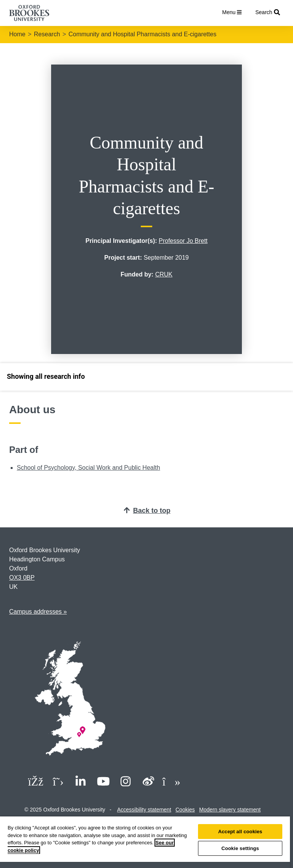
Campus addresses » (38, 612)
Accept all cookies (240, 832)
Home (17, 34)
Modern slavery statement (230, 810)
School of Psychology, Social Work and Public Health (89, 468)
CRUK (164, 274)
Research (47, 34)
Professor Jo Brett (183, 241)
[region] (145, 842)
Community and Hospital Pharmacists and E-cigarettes (142, 34)
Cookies (185, 810)
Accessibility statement (144, 810)
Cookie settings (240, 848)
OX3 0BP (22, 578)
